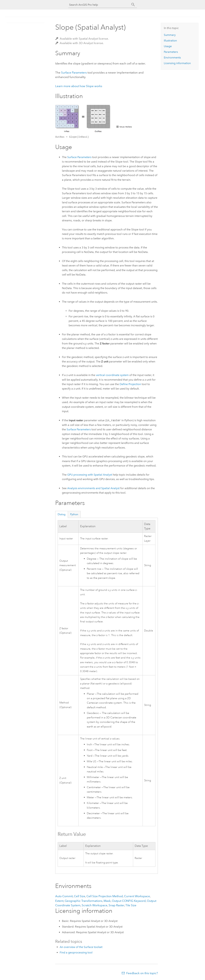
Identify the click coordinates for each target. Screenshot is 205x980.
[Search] (133, 5)
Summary (170, 35)
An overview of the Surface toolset (81, 947)
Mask (107, 901)
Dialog (61, 514)
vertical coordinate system (112, 375)
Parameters (171, 52)
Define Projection (130, 384)
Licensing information (177, 63)
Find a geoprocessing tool (76, 952)
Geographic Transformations (84, 901)
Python (74, 514)
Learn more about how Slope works (79, 86)
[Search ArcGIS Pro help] (99, 5)
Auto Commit (64, 896)
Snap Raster (116, 905)
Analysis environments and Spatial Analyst (93, 488)
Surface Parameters (74, 73)
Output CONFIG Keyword (129, 901)
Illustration (170, 41)
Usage (168, 46)
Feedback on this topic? (142, 973)
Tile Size (131, 905)
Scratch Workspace (95, 905)
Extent (59, 901)
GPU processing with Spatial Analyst (90, 475)
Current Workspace (137, 896)
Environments (172, 58)
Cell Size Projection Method (105, 896)
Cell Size (80, 896)
